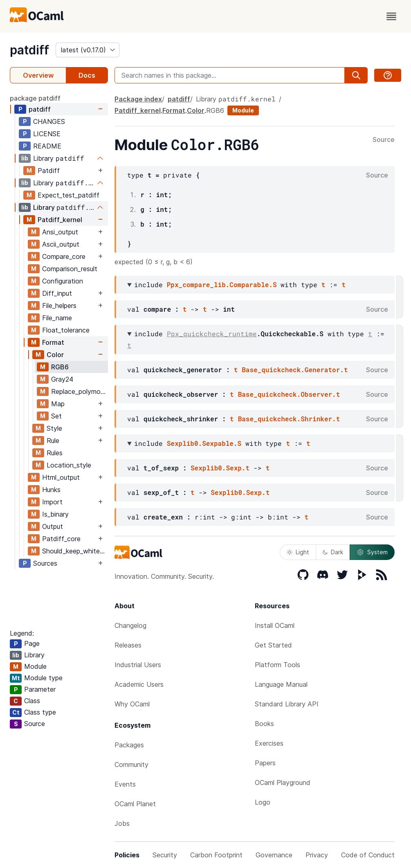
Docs (87, 75)
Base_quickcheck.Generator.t (295, 370)
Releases (128, 645)
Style (54, 428)
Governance (274, 855)
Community (131, 765)
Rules (55, 453)
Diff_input (57, 293)
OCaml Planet (135, 804)
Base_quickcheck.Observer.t (289, 394)
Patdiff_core (61, 539)
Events (125, 784)
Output (53, 526)
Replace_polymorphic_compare (79, 391)
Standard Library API (287, 704)
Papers (265, 763)
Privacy (317, 855)
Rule (53, 441)
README (47, 146)
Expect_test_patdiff (68, 195)
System (372, 552)
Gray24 (62, 379)
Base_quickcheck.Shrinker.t (289, 419)
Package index (138, 99)
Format (53, 342)
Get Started (273, 645)
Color (55, 355)
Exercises (269, 743)
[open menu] (391, 16)
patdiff (29, 50)
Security (165, 855)
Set (56, 416)
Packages (129, 745)
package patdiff (35, 98)
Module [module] (243, 110)
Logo (263, 802)
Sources (45, 563)
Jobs (122, 823)
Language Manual (281, 684)
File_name (57, 318)
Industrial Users (138, 665)
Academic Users (139, 684)
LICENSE (47, 134)
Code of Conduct (368, 855)
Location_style (69, 465)
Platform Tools (277, 665)
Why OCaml (132, 704)
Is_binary (55, 514)
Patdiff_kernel (60, 220)
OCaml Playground (283, 783)
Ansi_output (60, 232)
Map (58, 404)
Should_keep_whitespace (75, 551)
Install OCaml (275, 625)
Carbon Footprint (216, 855)
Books (264, 724)
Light (298, 552)
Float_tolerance (66, 330)
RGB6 (60, 367)
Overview (38, 75)
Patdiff (49, 171)
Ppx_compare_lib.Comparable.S (222, 284)
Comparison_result (70, 269)
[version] (88, 50)
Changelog (130, 625)
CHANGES (49, 121)
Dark (333, 552)
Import (52, 502)
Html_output (61, 477)
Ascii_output (61, 244)
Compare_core (64, 256)
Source (384, 140)
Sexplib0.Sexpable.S (204, 443)
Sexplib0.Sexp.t (220, 468)
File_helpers (59, 306)
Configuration (63, 281)
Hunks (51, 490)
